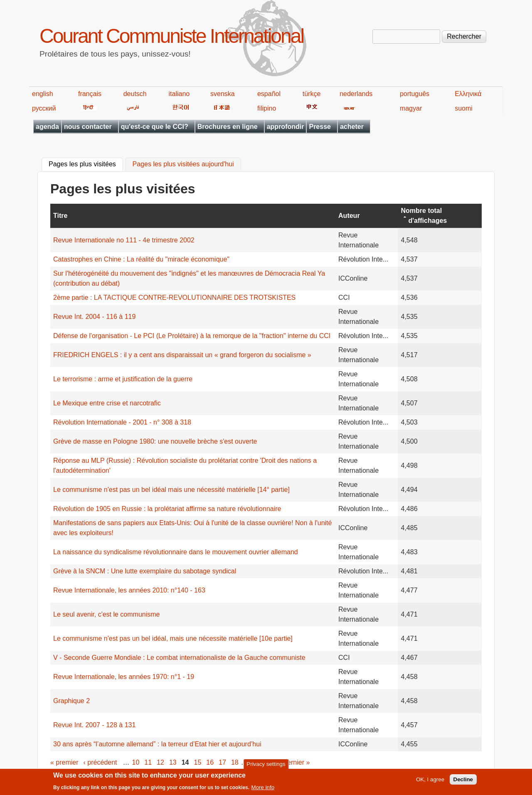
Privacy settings (266, 766)
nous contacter (88, 127)
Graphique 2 (71, 701)
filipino (267, 108)
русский (44, 108)
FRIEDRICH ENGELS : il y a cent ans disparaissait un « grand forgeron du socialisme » (182, 355)
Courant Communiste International (171, 36)
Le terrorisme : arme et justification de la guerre (123, 379)
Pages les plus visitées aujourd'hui (183, 164)
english (43, 94)
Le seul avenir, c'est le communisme (107, 614)
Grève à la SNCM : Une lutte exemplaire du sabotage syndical (145, 571)
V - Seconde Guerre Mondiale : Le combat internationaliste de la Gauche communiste (179, 658)
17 (222, 762)
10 (136, 762)
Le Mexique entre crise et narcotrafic (107, 403)
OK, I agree (430, 781)
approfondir (286, 127)
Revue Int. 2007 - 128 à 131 (94, 725)
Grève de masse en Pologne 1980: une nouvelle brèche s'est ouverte (155, 441)
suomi (464, 108)
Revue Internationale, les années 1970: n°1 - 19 (124, 677)
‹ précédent (100, 762)
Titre (60, 216)
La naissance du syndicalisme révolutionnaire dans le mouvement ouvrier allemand (176, 552)
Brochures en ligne (228, 127)
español (269, 94)
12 (160, 762)
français (90, 94)
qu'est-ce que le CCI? (155, 127)
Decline (463, 781)
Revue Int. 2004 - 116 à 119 (94, 317)
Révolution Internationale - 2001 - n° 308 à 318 (122, 422)
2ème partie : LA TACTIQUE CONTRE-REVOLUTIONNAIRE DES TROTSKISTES (174, 298)
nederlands (356, 94)
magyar (411, 108)
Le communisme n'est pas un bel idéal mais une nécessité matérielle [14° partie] (171, 490)
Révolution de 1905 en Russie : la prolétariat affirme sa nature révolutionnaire (167, 509)
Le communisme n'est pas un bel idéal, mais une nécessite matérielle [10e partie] (173, 638)
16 (210, 762)
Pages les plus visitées (86, 163)
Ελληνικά (468, 94)
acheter (352, 127)
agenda (47, 127)
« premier (64, 762)
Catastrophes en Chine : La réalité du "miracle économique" (141, 259)
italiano (179, 94)
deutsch (135, 94)
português (415, 94)
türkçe (312, 94)
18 (235, 762)
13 (173, 762)
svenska (223, 94)
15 (198, 762)
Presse (320, 127)
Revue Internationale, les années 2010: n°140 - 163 (129, 590)
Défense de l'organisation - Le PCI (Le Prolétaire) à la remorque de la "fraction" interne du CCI (192, 336)
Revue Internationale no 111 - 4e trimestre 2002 (124, 240)
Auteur (349, 216)
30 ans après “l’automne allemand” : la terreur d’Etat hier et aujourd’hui (157, 744)
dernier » (297, 762)
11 (148, 762)
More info (263, 789)
